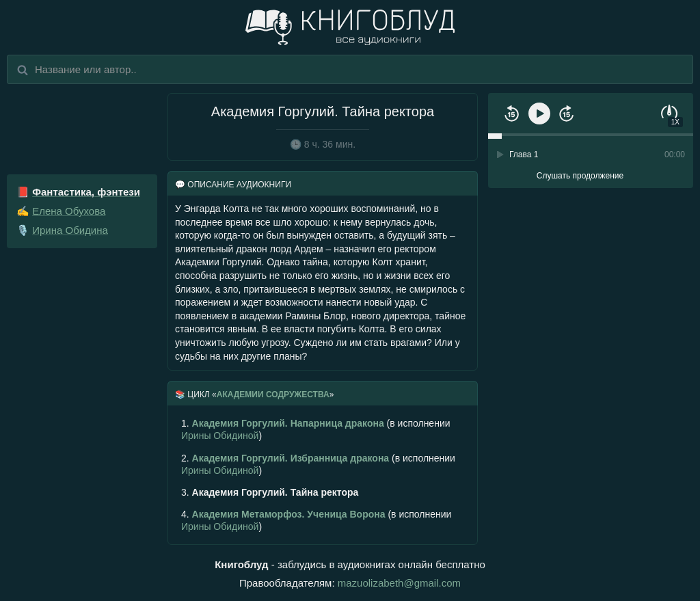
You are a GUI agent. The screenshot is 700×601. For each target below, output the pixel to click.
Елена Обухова (69, 211)
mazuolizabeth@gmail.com (399, 583)
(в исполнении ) (316, 429)
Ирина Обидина (70, 230)
